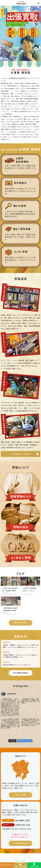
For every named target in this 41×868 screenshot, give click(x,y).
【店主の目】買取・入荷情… (10, 594)
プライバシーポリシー (21, 861)
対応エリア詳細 (21, 795)
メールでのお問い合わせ (21, 843)
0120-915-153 (23, 825)
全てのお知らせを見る (21, 673)
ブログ (30, 594)
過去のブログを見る (21, 623)
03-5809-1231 (23, 820)
